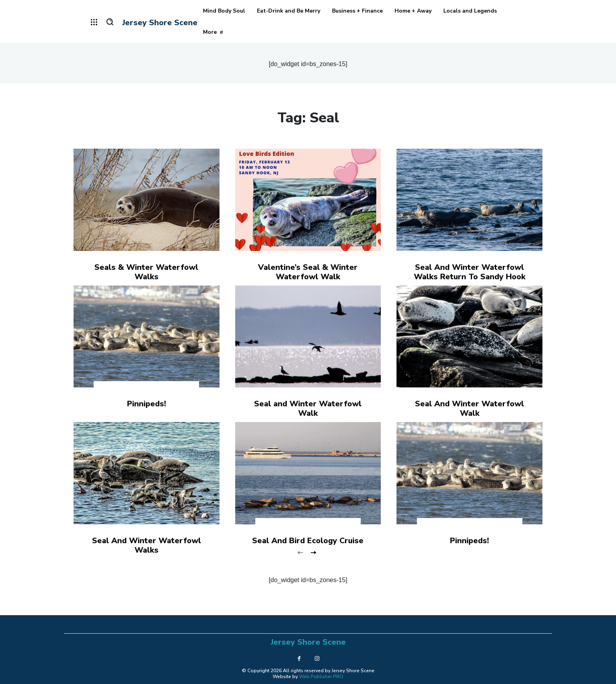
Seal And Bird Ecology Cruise (308, 541)
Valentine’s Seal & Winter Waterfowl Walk (308, 272)
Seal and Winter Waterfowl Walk (308, 408)
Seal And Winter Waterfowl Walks (147, 545)
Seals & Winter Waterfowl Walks (146, 272)
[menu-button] (94, 22)
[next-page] (313, 552)
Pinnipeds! (147, 404)
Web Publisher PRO (321, 677)
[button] (110, 22)
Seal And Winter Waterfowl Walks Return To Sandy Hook (470, 272)
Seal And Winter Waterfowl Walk (469, 408)
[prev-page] (300, 552)
